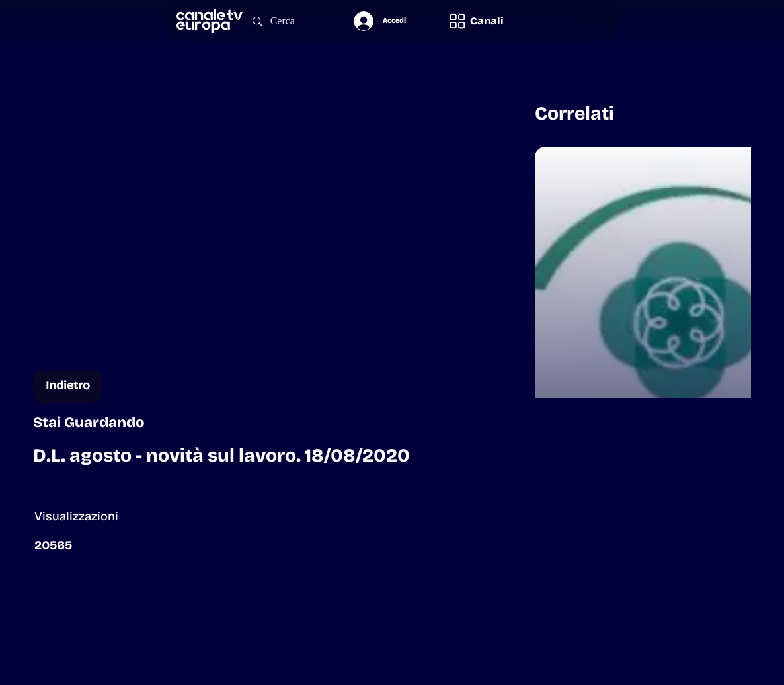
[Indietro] (68, 386)
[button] (476, 21)
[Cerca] (290, 21)
